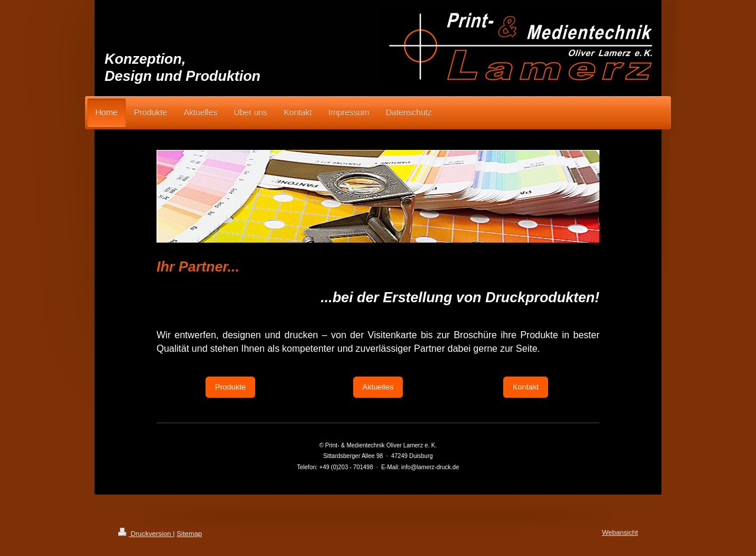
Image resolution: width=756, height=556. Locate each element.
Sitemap (189, 533)
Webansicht (620, 532)
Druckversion (146, 533)
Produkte (230, 387)
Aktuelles (378, 387)
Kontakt (526, 387)
